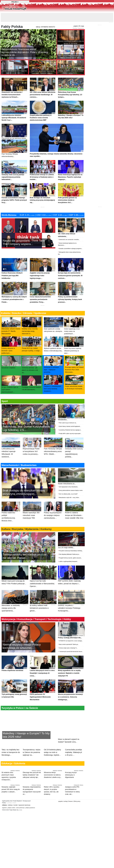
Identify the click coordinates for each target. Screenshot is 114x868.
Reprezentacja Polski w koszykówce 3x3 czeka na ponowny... (32, 448)
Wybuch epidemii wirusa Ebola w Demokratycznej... (54, 344)
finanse (70, 801)
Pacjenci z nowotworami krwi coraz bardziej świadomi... (53, 383)
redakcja (10, 805)
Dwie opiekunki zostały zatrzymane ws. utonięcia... (54, 325)
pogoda (60, 801)
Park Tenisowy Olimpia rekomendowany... (14, 148)
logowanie (21, 805)
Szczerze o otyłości (11, 362)
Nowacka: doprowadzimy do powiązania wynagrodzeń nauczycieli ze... (32, 789)
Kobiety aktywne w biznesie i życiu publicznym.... (11, 345)
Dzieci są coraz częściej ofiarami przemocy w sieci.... (74, 345)
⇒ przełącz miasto (11, 803)
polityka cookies (11, 808)
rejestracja (27, 805)
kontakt (16, 805)
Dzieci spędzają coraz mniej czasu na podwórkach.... (74, 326)
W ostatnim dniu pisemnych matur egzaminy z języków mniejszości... (11, 775)
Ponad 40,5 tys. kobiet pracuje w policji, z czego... (32, 344)
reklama (4, 805)
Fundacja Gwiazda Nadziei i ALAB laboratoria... (32, 383)
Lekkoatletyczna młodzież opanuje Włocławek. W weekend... (11, 450)
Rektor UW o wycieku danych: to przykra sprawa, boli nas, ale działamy (53, 789)
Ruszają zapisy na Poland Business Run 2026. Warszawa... (74, 365)
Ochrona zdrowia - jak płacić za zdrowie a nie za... (32, 365)
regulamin (4, 808)
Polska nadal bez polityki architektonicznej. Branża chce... (11, 513)
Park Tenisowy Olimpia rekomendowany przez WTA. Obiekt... (53, 448)
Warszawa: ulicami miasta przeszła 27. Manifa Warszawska (11, 326)
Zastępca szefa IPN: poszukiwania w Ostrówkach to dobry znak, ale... (74, 789)
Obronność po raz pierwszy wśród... (14, 131)
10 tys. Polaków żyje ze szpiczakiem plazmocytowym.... (11, 384)
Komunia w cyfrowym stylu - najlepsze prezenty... (53, 365)
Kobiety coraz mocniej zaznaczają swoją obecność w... (32, 326)
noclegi (65, 801)
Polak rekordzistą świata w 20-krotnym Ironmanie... (74, 382)
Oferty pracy (77, 801)
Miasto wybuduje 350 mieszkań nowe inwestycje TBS (32, 512)
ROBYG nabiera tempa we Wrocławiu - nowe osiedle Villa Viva (74, 512)
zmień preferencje (20, 808)
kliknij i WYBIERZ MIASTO (46, 27)
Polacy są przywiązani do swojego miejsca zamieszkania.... (53, 512)
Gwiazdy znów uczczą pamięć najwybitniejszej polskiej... (74, 450)
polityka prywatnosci (30, 808)
